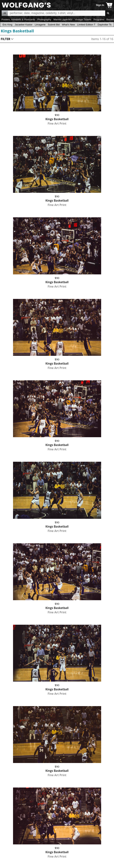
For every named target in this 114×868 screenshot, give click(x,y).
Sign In (100, 5)
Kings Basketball (17, 31)
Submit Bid (54, 25)
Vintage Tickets (83, 19)
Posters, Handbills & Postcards (18, 19)
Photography (44, 19)
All (5, 13)
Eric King (7, 25)
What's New (68, 25)
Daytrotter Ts (105, 25)
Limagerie (40, 25)
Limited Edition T (86, 25)
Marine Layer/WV (63, 19)
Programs (99, 19)
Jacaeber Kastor (24, 25)
